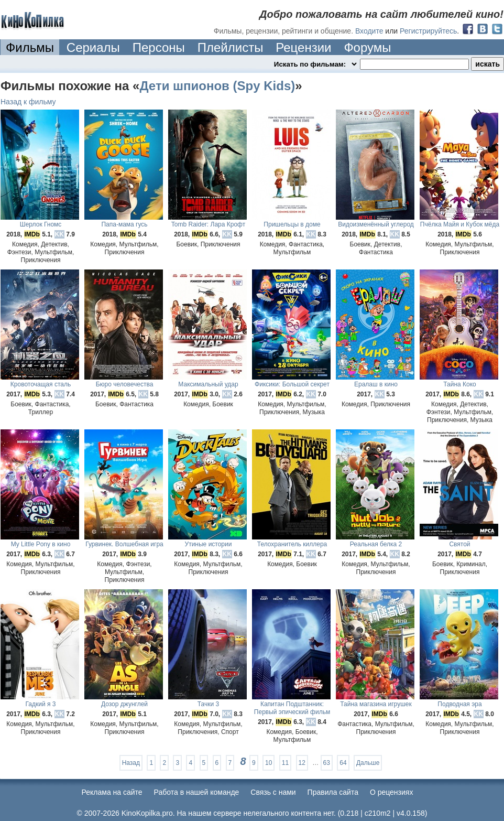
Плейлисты (231, 47)
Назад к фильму (28, 102)
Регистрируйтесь (428, 31)
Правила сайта (333, 792)
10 (269, 763)
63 (327, 763)
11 (285, 763)
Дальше (368, 763)
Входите (369, 31)
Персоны (159, 47)
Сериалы (93, 47)
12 (302, 763)
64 (343, 763)
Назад (131, 763)
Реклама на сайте (112, 792)
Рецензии (303, 47)
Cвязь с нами (273, 792)
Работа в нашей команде (197, 792)
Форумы (367, 47)
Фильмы (30, 47)
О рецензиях (392, 792)
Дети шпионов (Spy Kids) (217, 86)
